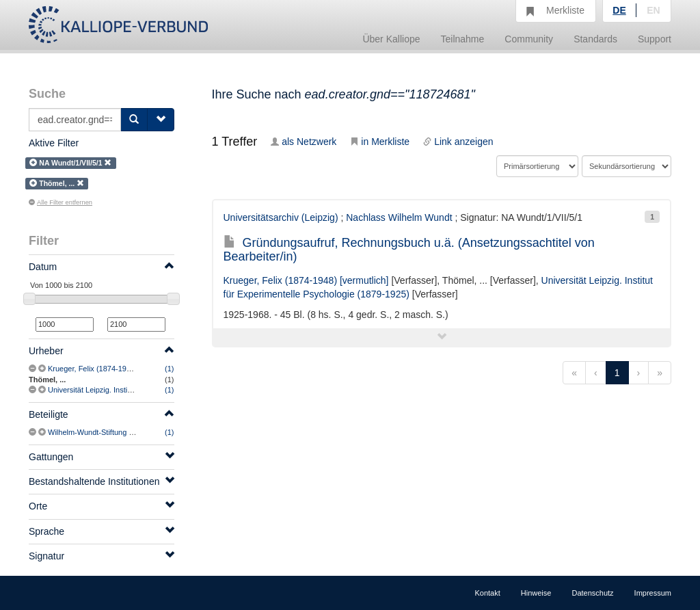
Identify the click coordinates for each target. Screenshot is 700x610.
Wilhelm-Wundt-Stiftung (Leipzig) (103, 432)
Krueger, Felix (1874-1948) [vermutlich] (113, 369)
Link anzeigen (458, 142)
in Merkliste (380, 142)
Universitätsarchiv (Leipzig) (281, 217)
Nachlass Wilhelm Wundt (399, 217)
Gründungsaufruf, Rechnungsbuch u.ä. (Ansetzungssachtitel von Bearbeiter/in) (409, 250)
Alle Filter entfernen (60, 202)
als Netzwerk (304, 142)
